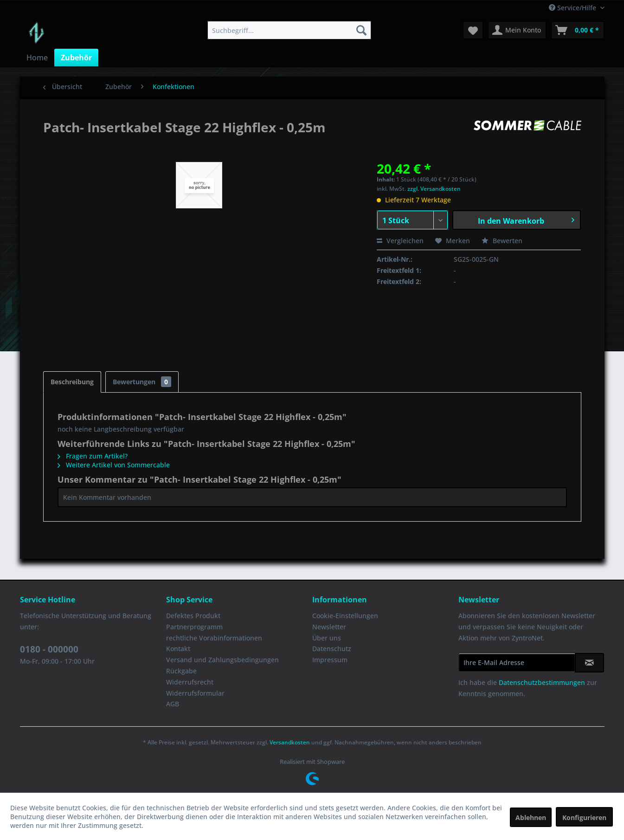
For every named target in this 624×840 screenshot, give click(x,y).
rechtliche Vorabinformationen (214, 638)
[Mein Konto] (517, 30)
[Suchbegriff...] (289, 30)
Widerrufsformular (195, 693)
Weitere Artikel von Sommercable (114, 465)
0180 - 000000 (49, 649)
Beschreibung (72, 382)
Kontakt (178, 649)
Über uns (327, 638)
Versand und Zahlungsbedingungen (222, 660)
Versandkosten (290, 742)
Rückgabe (181, 671)
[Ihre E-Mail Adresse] (517, 662)
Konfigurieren (584, 817)
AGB (173, 704)
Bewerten (502, 241)
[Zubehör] (76, 58)
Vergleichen (400, 241)
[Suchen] (361, 30)
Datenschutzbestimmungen (542, 682)
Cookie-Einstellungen (345, 616)
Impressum (330, 660)
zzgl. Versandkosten (434, 189)
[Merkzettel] (473, 30)
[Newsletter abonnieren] (589, 663)
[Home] (37, 58)
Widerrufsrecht (190, 682)
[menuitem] (289, 30)
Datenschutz (332, 649)
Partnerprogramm (194, 627)
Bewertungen (142, 382)
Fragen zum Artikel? (93, 456)
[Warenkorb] (578, 30)
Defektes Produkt (193, 616)
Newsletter (329, 627)
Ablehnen (531, 817)
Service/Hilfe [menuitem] (573, 8)
